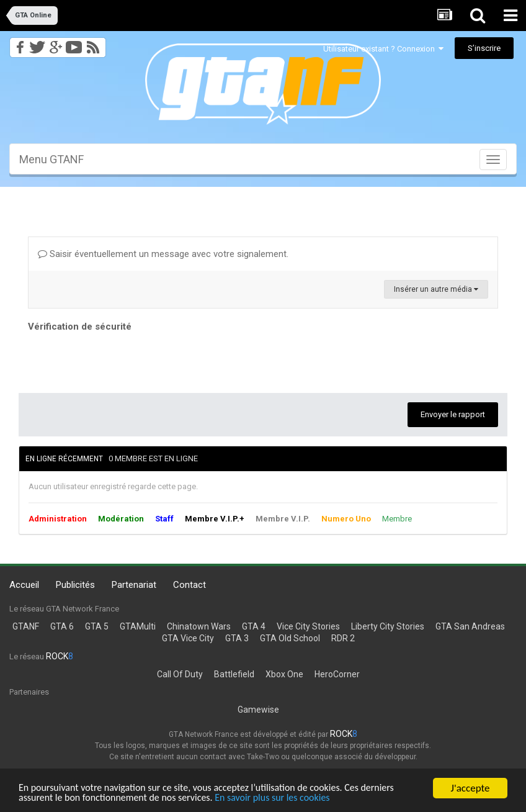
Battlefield (234, 674)
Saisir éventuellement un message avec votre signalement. (163, 254)
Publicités (75, 585)
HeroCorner (337, 674)
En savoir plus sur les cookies (290, 797)
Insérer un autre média (436, 289)
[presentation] (122, 359)
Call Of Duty (180, 674)
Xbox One (284, 674)
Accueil (24, 585)
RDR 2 (343, 638)
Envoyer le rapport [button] (453, 414)
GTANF (26, 626)
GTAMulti (138, 626)
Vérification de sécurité (80, 327)
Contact (189, 585)
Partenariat (134, 585)
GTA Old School (290, 638)
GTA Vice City (188, 638)
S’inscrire (484, 48)
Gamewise (258, 710)
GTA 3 (237, 638)
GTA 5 (97, 626)
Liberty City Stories (388, 626)
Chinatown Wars (199, 626)
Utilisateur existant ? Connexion (383, 49)
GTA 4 (254, 626)
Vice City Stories (308, 626)
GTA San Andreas (470, 626)
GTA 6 (62, 626)
